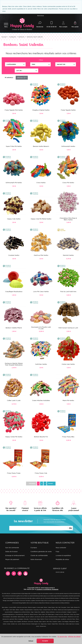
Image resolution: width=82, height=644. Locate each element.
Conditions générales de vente (41, 552)
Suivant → (51, 484)
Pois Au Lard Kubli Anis (68, 292)
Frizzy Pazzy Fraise (14, 473)
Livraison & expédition (63, 556)
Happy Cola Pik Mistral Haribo (41, 219)
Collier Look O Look (14, 401)
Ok (70, 528)
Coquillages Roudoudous (14, 292)
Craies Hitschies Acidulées (41, 401)
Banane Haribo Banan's (41, 147)
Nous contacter (61, 548)
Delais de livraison (11, 552)
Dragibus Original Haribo (41, 110)
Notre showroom (36, 560)
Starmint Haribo (68, 256)
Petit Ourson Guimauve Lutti (68, 328)
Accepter (45, 641)
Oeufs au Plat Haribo (41, 256)
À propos (34, 548)
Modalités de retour (62, 560)
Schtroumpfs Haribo (68, 147)
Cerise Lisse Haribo (68, 365)
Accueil (4, 37)
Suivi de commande (12, 548)
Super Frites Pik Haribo (14, 147)
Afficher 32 (21, 78)
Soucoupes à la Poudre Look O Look (41, 328)
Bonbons (21, 37)
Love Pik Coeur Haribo (41, 292)
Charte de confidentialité (39, 556)
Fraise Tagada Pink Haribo (14, 110)
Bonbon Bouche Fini (41, 437)
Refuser (31, 641)
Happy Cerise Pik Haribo (14, 437)
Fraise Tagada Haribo (68, 110)
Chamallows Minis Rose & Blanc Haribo (68, 219)
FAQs (57, 552)
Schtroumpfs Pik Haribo (14, 183)
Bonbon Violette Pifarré (14, 328)
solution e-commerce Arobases (47, 590)
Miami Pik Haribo (68, 401)
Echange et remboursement (15, 556)
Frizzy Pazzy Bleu (68, 437)
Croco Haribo (41, 183)
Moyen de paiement (12, 560)
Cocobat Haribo (14, 256)
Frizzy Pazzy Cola (41, 473)
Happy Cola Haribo (14, 219)
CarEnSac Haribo (41, 365)
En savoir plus (62, 637)
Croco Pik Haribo (68, 183)
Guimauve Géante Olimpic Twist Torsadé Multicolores (14, 365)
